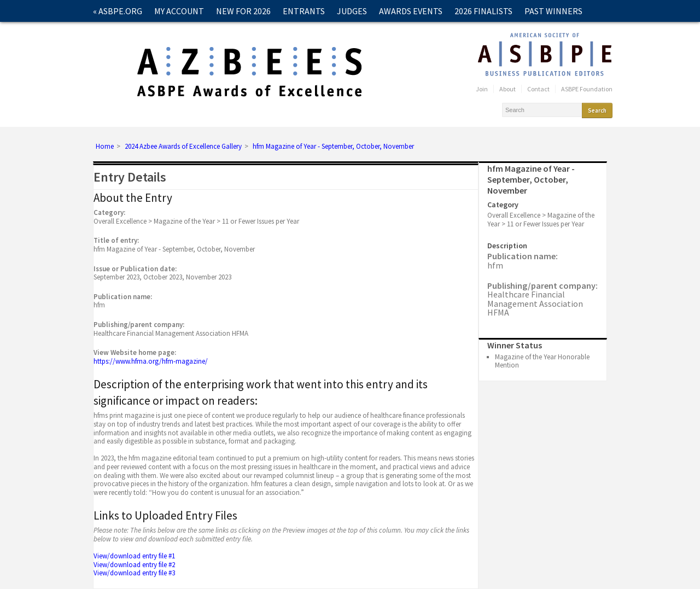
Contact (112, 33)
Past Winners (553, 11)
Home (105, 147)
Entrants (304, 11)
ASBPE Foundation (587, 89)
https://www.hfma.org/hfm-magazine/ (151, 361)
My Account (179, 11)
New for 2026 (243, 11)
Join (482, 89)
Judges (352, 11)
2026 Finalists (483, 11)
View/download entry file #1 (134, 556)
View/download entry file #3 (134, 573)
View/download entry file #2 (134, 565)
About (507, 89)
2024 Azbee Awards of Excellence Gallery (183, 147)
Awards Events (411, 11)
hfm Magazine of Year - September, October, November (333, 147)
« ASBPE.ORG (118, 11)
